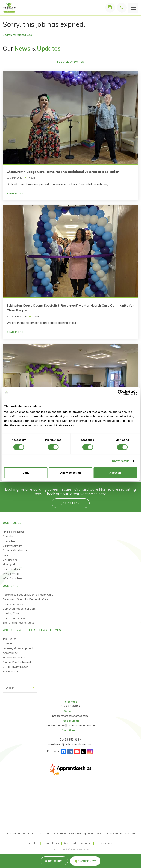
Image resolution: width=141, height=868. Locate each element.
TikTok (84, 752)
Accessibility (10, 653)
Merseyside (10, 564)
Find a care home (14, 532)
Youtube (77, 752)
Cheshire (8, 536)
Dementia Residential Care (19, 609)
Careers (8, 643)
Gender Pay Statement (17, 662)
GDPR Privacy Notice (15, 667)
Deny (26, 473)
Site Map (33, 843)
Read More (15, 193)
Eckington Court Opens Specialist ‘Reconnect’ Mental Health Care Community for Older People (70, 308)
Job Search (10, 639)
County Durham (13, 546)
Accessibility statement (78, 843)
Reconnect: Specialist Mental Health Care (28, 595)
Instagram (90, 752)
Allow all (115, 473)
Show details (121, 461)
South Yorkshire (13, 569)
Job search (56, 861)
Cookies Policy (105, 843)
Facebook (63, 752)
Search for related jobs (17, 35)
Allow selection (70, 473)
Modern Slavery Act (15, 657)
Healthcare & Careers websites (70, 849)
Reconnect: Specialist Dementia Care (25, 599)
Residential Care (13, 604)
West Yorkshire (12, 578)
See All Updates (71, 62)
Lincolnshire (10, 560)
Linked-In (70, 752)
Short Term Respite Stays (19, 623)
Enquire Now (87, 861)
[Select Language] (20, 688)
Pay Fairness (11, 671)
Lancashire (9, 555)
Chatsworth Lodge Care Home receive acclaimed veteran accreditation (63, 172)
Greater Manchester (15, 550)
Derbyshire (9, 541)
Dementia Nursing (14, 618)
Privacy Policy (51, 843)
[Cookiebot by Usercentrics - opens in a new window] (120, 392)
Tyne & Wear (11, 574)
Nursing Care (11, 613)
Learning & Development (18, 648)
